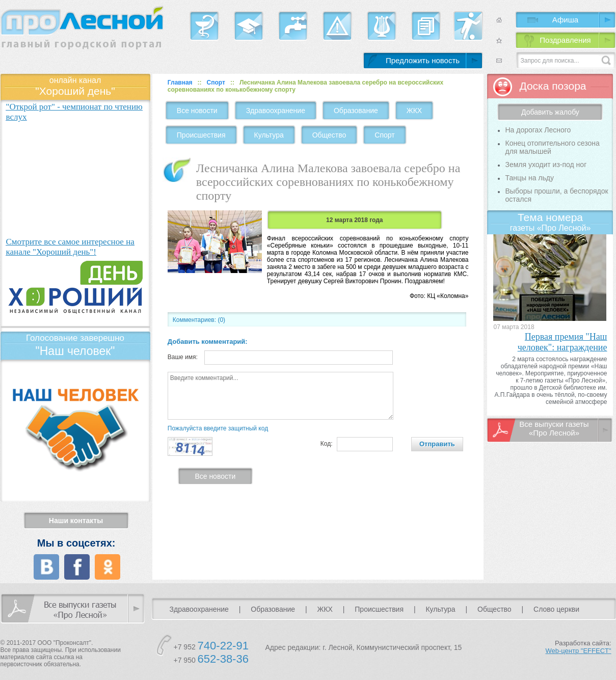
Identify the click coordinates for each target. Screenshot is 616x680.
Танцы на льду (529, 178)
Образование (356, 111)
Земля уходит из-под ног (546, 165)
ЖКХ (414, 111)
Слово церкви (556, 609)
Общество (329, 135)
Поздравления (565, 40)
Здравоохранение (276, 111)
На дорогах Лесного (538, 130)
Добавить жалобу (550, 112)
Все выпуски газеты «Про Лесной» (554, 428)
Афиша (565, 20)
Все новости (197, 111)
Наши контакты (76, 521)
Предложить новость (423, 60)
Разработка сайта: (579, 647)
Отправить (437, 444)
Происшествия (201, 135)
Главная (180, 83)
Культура (269, 135)
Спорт (216, 83)
